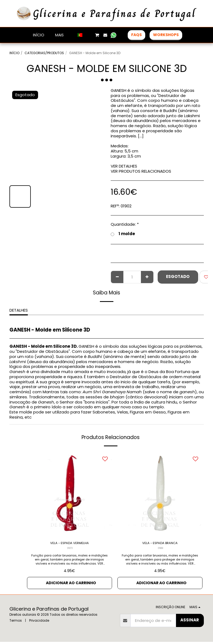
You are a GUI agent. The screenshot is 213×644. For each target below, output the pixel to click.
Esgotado (178, 276)
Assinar (190, 622)
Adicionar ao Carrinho (71, 585)
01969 (160, 550)
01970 (70, 550)
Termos (16, 623)
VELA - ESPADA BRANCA (160, 544)
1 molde (123, 234)
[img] (70, 494)
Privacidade (39, 623)
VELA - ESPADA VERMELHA (70, 544)
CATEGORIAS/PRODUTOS (44, 53)
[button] (89, 35)
